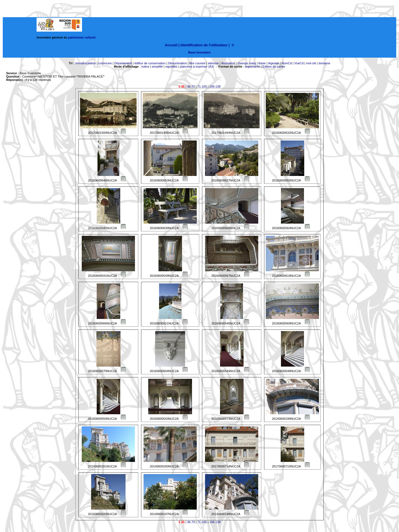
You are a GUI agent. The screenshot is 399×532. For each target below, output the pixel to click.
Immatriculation (85, 63)
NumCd (287, 63)
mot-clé (311, 63)
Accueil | (172, 45)
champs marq (247, 63)
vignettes (172, 66)
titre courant (197, 63)
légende (274, 63)
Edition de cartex (274, 66)
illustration (228, 63)
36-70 (191, 86)
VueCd (299, 63)
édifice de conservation (150, 63)
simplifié (157, 66)
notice (145, 66)
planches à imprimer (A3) (197, 66)
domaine (324, 63)
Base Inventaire (199, 52)
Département (123, 63)
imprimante (252, 66)
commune (105, 63)
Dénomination (177, 63)
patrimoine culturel (82, 37)
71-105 (202, 86)
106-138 (215, 86)
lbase (262, 63)
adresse (213, 63)
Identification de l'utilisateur (204, 45)
